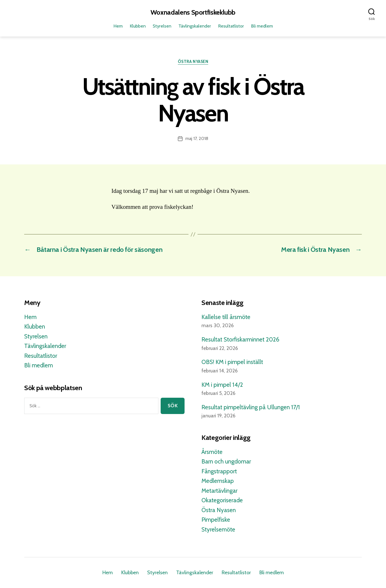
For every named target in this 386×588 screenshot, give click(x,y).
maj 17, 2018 (197, 138)
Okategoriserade (222, 500)
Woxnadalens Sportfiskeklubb (193, 12)
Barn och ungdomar (226, 461)
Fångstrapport (219, 471)
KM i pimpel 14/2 (222, 385)
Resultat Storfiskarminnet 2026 (240, 339)
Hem (118, 26)
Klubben (138, 26)
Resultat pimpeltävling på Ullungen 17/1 (251, 407)
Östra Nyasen (193, 62)
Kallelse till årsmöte (226, 317)
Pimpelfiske (216, 520)
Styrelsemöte (218, 529)
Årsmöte (212, 452)
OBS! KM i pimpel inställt (232, 362)
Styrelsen (162, 26)
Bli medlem (262, 26)
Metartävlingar (219, 491)
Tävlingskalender (195, 26)
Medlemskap (218, 481)
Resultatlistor (231, 26)
